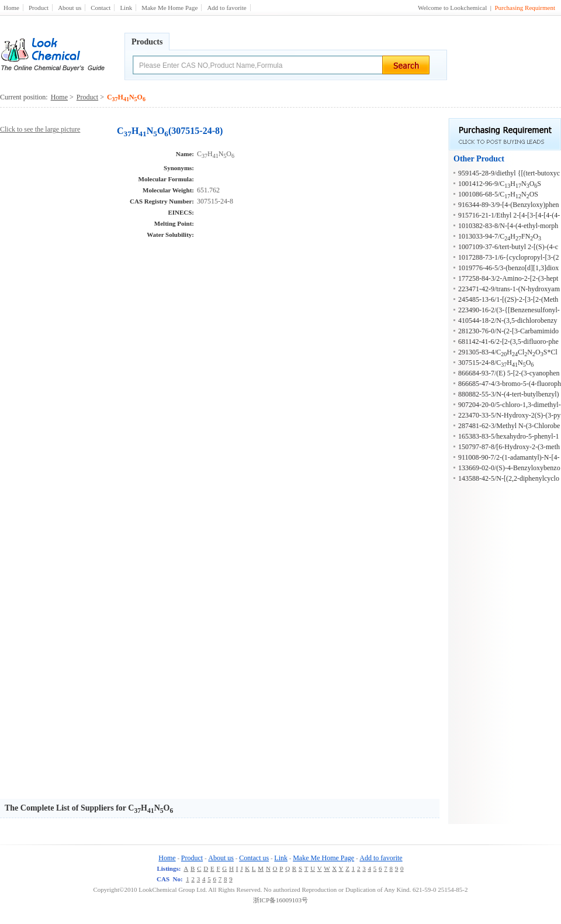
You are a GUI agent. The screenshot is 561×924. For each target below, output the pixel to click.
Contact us (254, 858)
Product (39, 8)
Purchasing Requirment (525, 8)
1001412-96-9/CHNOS (500, 184)
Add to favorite (226, 8)
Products (147, 42)
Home (11, 8)
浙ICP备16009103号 (280, 900)
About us (70, 8)
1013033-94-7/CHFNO (500, 236)
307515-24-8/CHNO (496, 363)
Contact (101, 8)
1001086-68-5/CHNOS (498, 194)
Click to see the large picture (40, 129)
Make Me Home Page (169, 8)
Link (126, 8)
